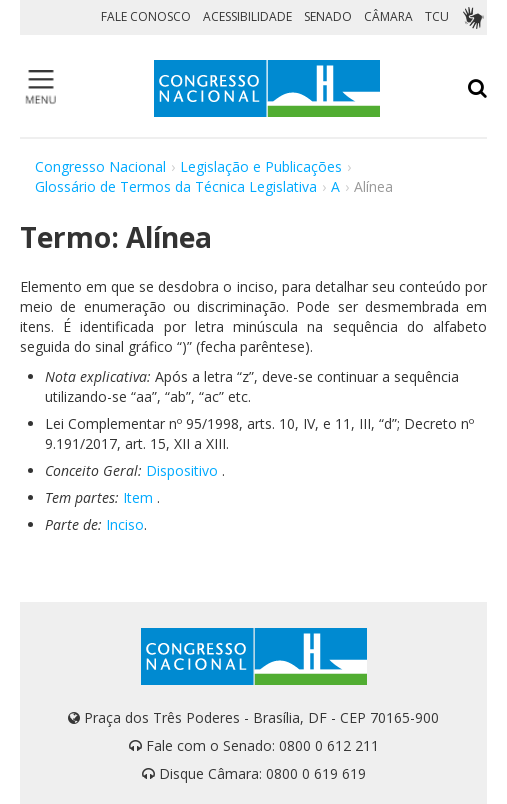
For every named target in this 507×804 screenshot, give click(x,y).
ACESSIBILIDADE (247, 16)
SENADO (328, 16)
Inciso (125, 524)
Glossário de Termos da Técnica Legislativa (176, 186)
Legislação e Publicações (261, 166)
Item (138, 497)
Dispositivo (182, 470)
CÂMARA (388, 16)
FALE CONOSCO (146, 16)
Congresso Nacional (100, 166)
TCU (437, 16)
